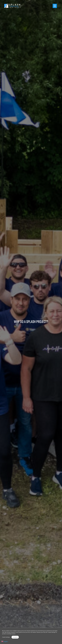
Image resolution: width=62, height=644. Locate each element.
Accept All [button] (15, 637)
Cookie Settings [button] (6, 637)
